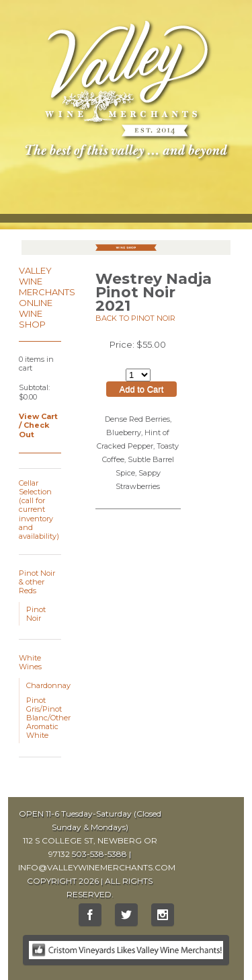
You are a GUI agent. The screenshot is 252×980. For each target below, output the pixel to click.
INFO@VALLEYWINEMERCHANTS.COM (97, 867)
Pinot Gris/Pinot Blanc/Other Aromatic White (48, 718)
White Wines (30, 662)
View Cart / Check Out (38, 425)
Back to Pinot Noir (135, 318)
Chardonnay (48, 685)
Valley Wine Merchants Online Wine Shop (47, 297)
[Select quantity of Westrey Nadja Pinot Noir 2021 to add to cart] (138, 375)
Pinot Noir (36, 614)
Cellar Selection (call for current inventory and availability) (39, 510)
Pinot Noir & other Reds (37, 582)
